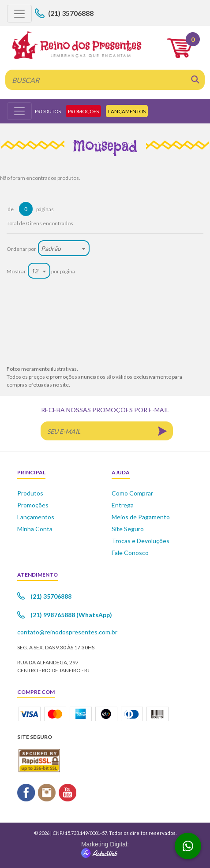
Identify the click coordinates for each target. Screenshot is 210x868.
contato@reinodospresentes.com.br (67, 632)
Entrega (123, 505)
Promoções (83, 111)
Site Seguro (128, 529)
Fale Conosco (130, 553)
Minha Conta (35, 529)
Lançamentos (127, 111)
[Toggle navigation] (19, 14)
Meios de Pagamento (141, 517)
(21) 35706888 (71, 13)
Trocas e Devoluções (141, 541)
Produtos (48, 111)
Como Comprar (132, 493)
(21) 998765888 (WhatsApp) (71, 615)
